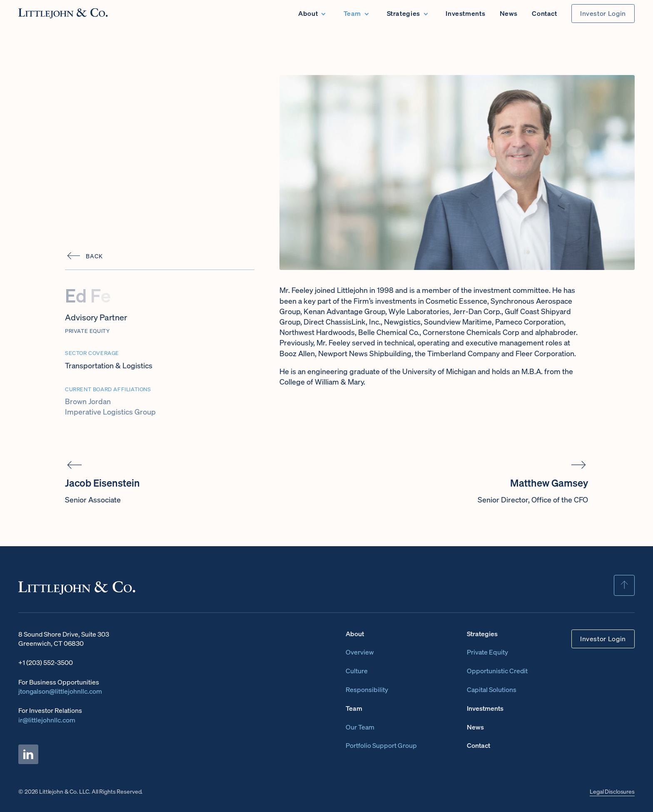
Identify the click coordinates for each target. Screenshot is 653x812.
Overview (360, 652)
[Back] (84, 256)
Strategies (404, 13)
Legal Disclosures (612, 791)
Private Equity (487, 652)
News (509, 13)
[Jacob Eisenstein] (162, 482)
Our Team (360, 727)
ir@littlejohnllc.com (47, 720)
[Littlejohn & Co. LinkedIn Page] (28, 754)
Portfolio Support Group (381, 745)
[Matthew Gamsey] (491, 482)
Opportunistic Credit (497, 671)
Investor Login (603, 14)
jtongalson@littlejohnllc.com (60, 691)
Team (353, 13)
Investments (465, 13)
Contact (544, 13)
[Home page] (63, 13)
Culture (357, 671)
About (308, 13)
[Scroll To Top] (624, 585)
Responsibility (367, 690)
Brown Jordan (88, 401)
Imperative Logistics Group (110, 412)
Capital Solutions (492, 690)
